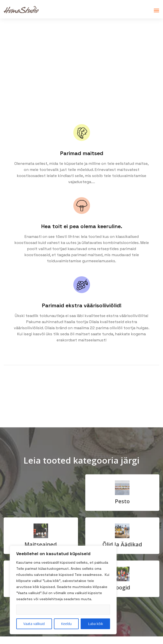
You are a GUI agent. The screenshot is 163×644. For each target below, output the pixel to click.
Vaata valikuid (34, 624)
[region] (63, 590)
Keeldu (66, 624)
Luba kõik (95, 624)
